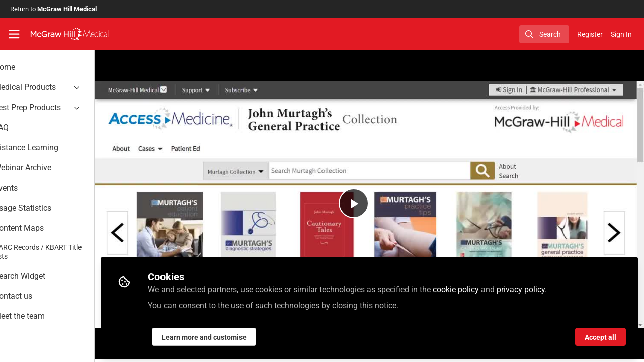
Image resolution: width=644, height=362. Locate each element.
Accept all (600, 335)
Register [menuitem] (590, 34)
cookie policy (490, 287)
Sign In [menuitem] (621, 34)
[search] (544, 34)
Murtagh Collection (167, 356)
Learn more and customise (238, 335)
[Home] (69, 34)
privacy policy (555, 287)
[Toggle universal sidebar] (14, 34)
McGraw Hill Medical (67, 9)
